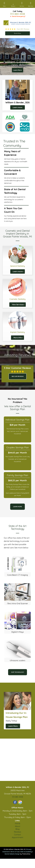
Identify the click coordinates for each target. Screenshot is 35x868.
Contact (17, 835)
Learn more (18, 107)
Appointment (17, 837)
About (18, 826)
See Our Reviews (18, 376)
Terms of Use (15, 852)
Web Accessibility (26, 852)
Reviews (18, 832)
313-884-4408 (17, 14)
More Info (17, 338)
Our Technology (18, 672)
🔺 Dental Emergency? (17, 16)
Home (18, 823)
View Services (18, 305)
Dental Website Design (12, 854)
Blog (17, 829)
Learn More (18, 70)
